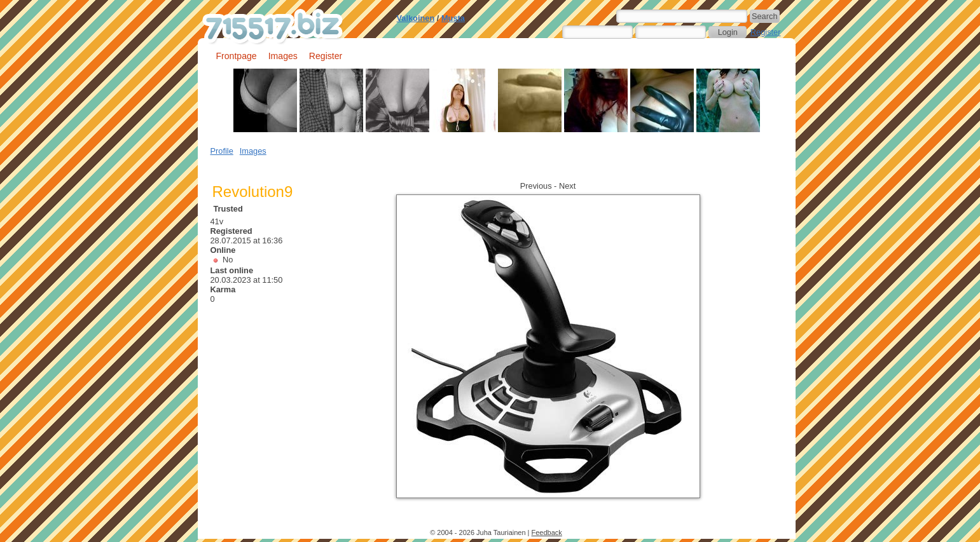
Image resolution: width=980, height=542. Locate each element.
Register (766, 32)
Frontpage (237, 56)
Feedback (547, 532)
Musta (453, 18)
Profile (222, 151)
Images (283, 56)
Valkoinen (416, 18)
